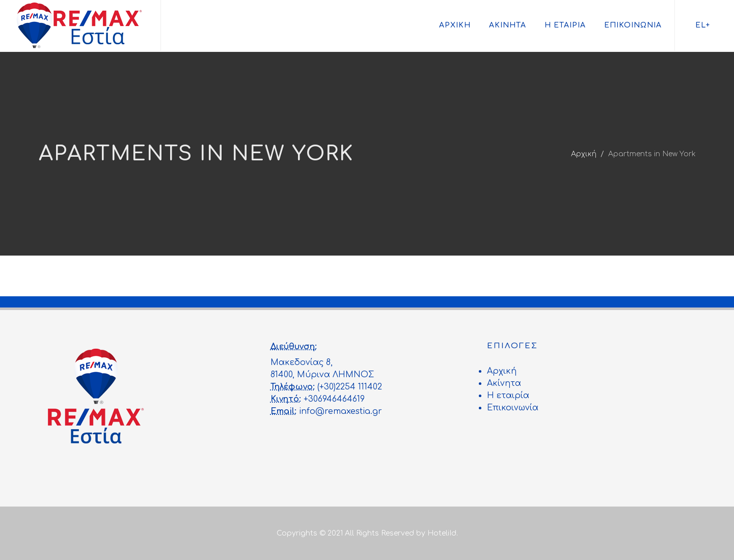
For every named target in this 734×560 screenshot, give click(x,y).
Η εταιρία (565, 25)
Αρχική (455, 25)
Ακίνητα (508, 25)
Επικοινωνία (633, 25)
